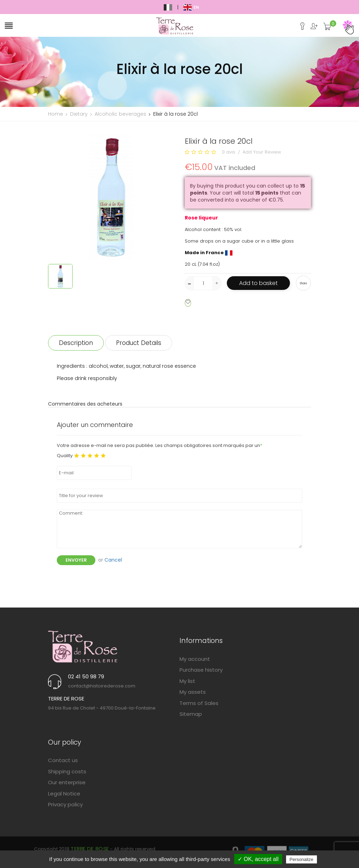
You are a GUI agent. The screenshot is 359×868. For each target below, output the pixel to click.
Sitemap (191, 714)
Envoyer (76, 560)
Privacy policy (65, 804)
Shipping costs (67, 771)
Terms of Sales (199, 703)
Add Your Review (262, 152)
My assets (193, 692)
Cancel (113, 560)
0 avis (229, 152)
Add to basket (258, 283)
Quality (65, 456)
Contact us (63, 760)
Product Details (139, 343)
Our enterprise (67, 782)
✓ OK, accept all (258, 859)
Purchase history (201, 670)
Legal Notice (64, 794)
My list (187, 681)
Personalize (302, 859)
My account (195, 659)
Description (76, 343)
